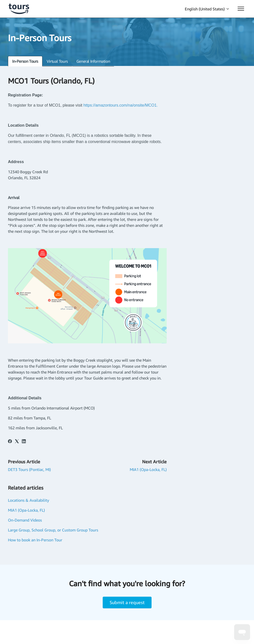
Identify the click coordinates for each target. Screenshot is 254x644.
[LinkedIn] (24, 442)
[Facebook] (10, 442)
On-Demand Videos (25, 520)
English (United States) (207, 9)
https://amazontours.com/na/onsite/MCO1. (121, 105)
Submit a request (127, 602)
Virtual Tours (57, 61)
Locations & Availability (29, 500)
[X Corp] (17, 442)
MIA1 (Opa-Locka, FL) (148, 469)
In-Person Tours (25, 61)
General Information (93, 61)
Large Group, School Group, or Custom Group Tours (53, 530)
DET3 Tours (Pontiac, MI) (29, 469)
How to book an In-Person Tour (35, 540)
